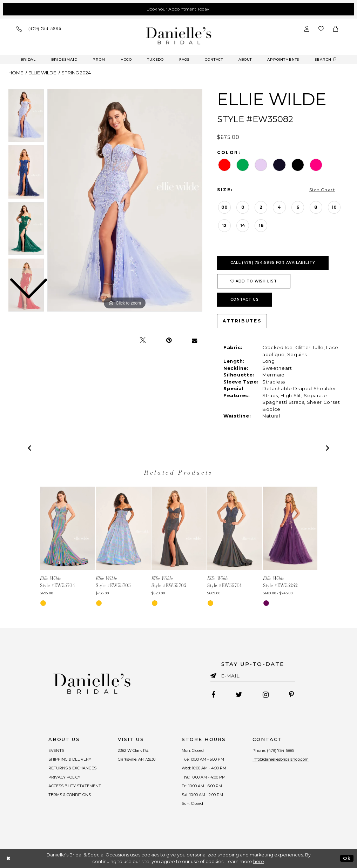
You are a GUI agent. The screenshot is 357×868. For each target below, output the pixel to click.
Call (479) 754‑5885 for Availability (273, 263)
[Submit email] (215, 674)
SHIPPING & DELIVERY (70, 759)
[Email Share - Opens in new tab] (194, 340)
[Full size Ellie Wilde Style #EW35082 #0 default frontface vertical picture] (125, 200)
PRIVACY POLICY (64, 777)
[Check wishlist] (321, 29)
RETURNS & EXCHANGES (72, 768)
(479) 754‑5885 (281, 750)
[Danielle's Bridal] (179, 36)
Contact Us (245, 299)
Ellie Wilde (42, 73)
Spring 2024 (76, 73)
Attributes (242, 321)
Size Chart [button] (322, 190)
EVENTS (56, 750)
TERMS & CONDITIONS (70, 795)
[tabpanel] (125, 200)
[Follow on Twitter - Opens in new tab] (239, 695)
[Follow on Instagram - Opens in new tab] (266, 695)
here (259, 862)
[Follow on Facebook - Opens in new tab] (213, 695)
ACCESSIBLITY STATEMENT (75, 786)
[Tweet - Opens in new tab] (143, 340)
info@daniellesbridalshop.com (281, 759)
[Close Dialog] (9, 858)
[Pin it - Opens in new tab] (169, 340)
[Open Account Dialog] (307, 29)
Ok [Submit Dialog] (347, 858)
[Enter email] (253, 677)
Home (16, 73)
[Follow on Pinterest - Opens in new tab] (291, 695)
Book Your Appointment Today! (178, 9)
